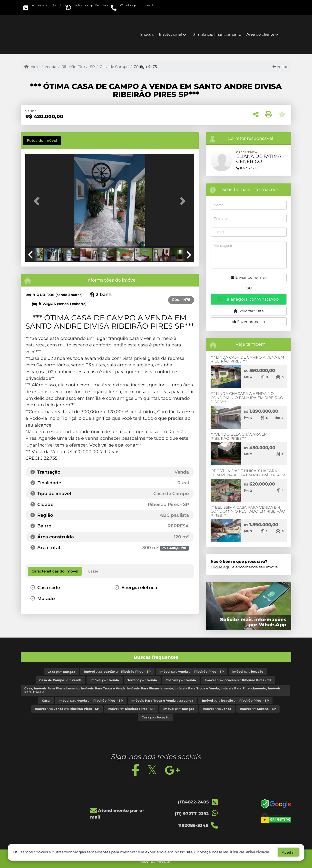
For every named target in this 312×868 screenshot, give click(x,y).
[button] (38, 201)
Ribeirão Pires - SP (78, 67)
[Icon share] (204, 7)
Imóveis (147, 34)
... (152, 690)
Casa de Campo (114, 67)
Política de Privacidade (246, 852)
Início (32, 67)
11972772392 (247, 168)
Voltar (280, 67)
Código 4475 (145, 67)
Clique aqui (221, 567)
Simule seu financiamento (217, 34)
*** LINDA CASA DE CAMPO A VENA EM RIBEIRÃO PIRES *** (247, 359)
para (61, 672)
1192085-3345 (134, 9)
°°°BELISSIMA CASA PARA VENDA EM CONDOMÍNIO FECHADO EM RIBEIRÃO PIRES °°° (248, 511)
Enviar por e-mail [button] (249, 277)
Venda (50, 67)
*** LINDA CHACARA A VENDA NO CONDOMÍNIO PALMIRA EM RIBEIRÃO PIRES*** (247, 398)
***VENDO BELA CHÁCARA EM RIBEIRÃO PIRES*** (239, 436)
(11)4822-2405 (47, 9)
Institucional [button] (170, 34)
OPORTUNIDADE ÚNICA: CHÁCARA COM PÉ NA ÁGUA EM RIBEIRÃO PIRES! (248, 473)
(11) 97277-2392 (91, 9)
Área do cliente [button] (260, 34)
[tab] (42, 141)
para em (117, 672)
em (131, 709)
